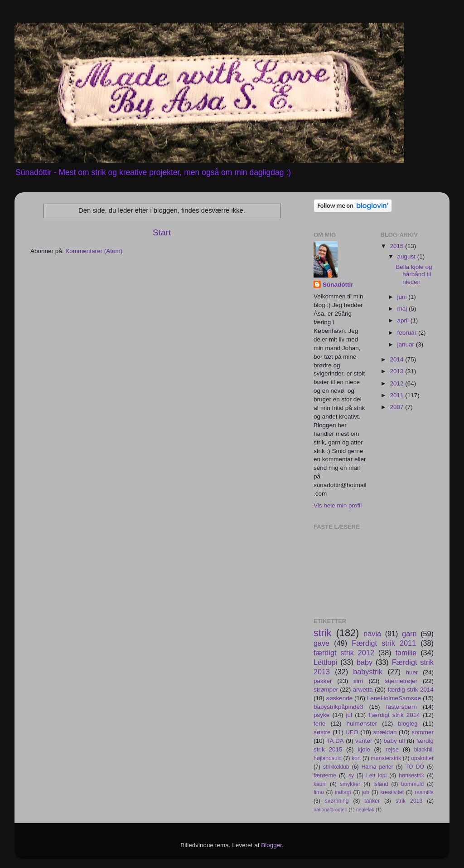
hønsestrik (411, 775)
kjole (364, 749)
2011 (397, 395)
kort (356, 758)
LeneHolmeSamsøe (394, 698)
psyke (321, 715)
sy (351, 775)
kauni (320, 784)
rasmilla (424, 792)
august (407, 256)
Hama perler (377, 767)
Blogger (271, 845)
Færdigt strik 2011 (384, 643)
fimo (319, 792)
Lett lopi (376, 775)
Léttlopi (325, 662)
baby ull (394, 741)
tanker (372, 801)
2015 (397, 246)
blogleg (408, 724)
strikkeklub (336, 767)
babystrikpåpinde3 (338, 707)
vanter (364, 741)
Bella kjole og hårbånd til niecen (414, 274)
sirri (358, 681)
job (366, 792)
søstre (322, 732)
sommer (423, 732)
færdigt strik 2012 (344, 653)
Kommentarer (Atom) (94, 251)
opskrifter (422, 758)
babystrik (368, 672)
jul (349, 715)
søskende (340, 698)
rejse (392, 749)
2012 (397, 383)
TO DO (415, 767)
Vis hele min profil (338, 505)
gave (321, 643)
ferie (319, 724)
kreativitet (392, 792)
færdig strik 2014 (411, 690)
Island (381, 784)
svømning (337, 801)
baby (365, 662)
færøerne (325, 775)
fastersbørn (401, 707)
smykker (350, 784)
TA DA (335, 741)
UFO (352, 732)
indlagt (343, 792)
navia (372, 634)
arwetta (363, 690)
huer (412, 672)
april (404, 320)
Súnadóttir (338, 285)
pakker (323, 681)
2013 (397, 371)
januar (407, 344)
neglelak (365, 809)
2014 (397, 359)
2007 (397, 407)
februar (408, 333)
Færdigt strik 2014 (394, 715)
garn (409, 634)
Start (162, 232)
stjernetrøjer (401, 681)
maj (403, 309)
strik (323, 633)
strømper (326, 690)
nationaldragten (330, 809)
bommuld (412, 784)
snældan (385, 732)
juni (403, 297)
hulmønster (362, 724)
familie (406, 653)
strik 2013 (409, 801)
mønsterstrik (386, 758)
